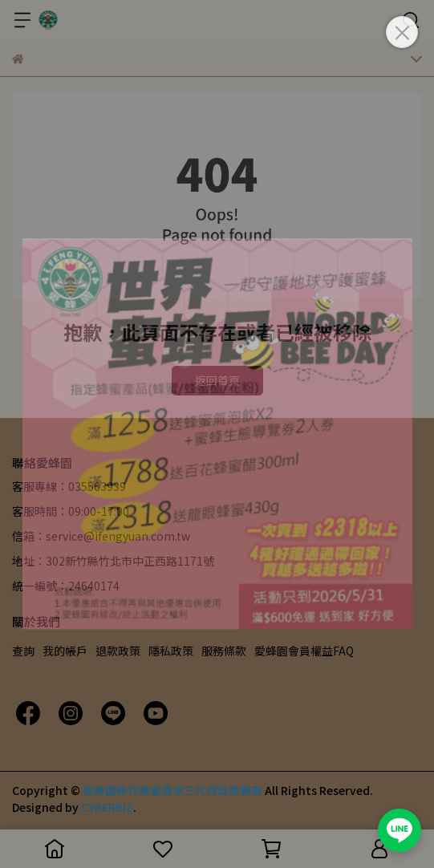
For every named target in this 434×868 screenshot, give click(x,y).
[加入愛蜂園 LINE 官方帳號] (400, 830)
